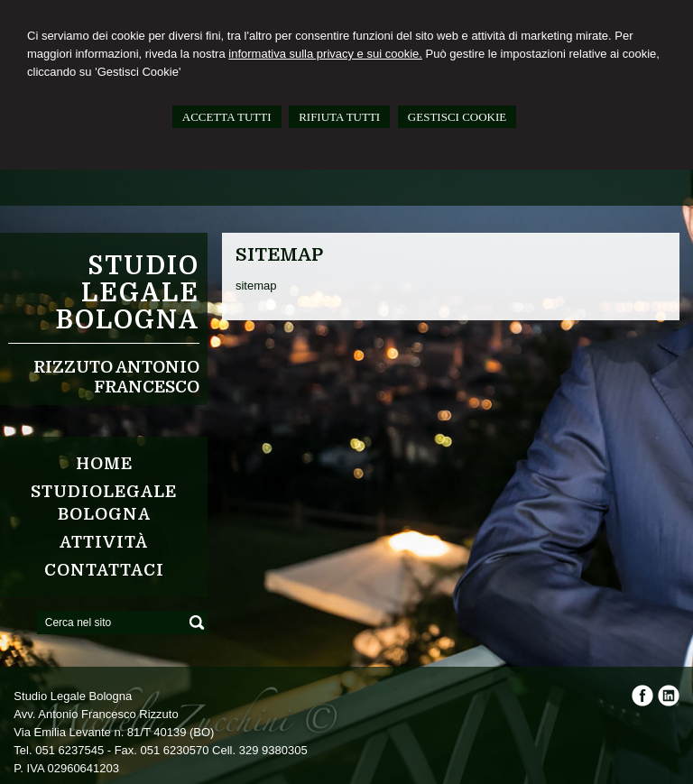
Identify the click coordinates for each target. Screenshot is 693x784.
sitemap (258, 286)
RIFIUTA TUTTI (339, 117)
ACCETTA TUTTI (227, 117)
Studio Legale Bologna (127, 293)
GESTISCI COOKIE (457, 117)
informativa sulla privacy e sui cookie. (325, 54)
